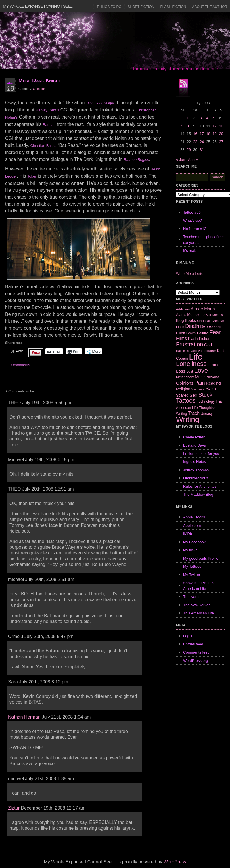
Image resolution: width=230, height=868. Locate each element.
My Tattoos (192, 566)
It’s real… (191, 251)
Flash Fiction (173, 7)
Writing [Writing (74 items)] (188, 419)
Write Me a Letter (190, 274)
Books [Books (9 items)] (190, 320)
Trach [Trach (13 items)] (194, 413)
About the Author (210, 7)
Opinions (39, 89)
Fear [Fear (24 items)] (215, 332)
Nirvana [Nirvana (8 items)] (213, 377)
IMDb (188, 534)
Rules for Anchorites (200, 486)
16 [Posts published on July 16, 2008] (195, 134)
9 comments (20, 365)
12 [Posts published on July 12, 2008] (214, 126)
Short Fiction (141, 7)
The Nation (192, 597)
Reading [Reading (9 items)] (213, 383)
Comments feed (196, 652)
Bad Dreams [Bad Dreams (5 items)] (214, 315)
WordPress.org (195, 661)
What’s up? (192, 220)
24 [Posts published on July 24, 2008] (202, 142)
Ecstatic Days (194, 445)
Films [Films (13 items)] (181, 338)
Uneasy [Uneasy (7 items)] (207, 414)
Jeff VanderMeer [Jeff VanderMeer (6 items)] (204, 351)
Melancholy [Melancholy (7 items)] (185, 377)
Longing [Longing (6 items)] (214, 365)
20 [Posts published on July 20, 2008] (221, 134)
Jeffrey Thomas (196, 470)
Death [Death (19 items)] (192, 326)
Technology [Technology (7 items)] (206, 402)
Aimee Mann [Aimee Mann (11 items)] (203, 309)
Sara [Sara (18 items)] (211, 389)
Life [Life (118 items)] (196, 357)
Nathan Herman (24, 717)
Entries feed (193, 644)
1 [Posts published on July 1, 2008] (188, 118)
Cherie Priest (194, 437)
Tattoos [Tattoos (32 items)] (186, 401)
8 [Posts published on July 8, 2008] (188, 126)
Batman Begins (136, 160)
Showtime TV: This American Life (199, 586)
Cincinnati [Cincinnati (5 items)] (204, 321)
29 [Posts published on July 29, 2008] (189, 150)
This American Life (199, 613)
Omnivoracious (196, 478)
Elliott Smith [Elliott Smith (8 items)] (186, 333)
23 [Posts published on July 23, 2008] (195, 142)
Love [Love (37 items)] (201, 370)
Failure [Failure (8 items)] (203, 333)
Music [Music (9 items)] (200, 377)
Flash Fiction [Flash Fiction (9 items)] (199, 339)
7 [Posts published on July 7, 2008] (181, 126)
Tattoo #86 (192, 212)
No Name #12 (195, 229)
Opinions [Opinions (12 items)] (185, 383)
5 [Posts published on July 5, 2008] (213, 118)
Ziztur (14, 808)
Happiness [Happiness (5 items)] (183, 351)
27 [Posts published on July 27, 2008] (221, 142)
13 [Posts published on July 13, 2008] (221, 126)
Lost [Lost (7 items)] (190, 371)
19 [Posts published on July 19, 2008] (214, 134)
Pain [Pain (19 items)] (200, 383)
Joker (32, 176)
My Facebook (194, 542)
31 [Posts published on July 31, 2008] (202, 150)
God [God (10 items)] (208, 345)
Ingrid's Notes (194, 462)
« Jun (181, 160)
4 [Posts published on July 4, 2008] (207, 118)
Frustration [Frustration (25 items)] (189, 344)
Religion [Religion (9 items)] (183, 389)
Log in (188, 636)
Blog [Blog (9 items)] (180, 320)
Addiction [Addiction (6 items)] (183, 309)
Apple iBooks (194, 517)
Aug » (193, 160)
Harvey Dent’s (47, 110)
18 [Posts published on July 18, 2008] (208, 134)
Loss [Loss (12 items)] (181, 371)
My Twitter (192, 575)
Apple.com (192, 526)
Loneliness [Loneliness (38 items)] (191, 364)
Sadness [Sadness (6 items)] (198, 389)
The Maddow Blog (198, 494)
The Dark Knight (101, 103)
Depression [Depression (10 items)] (211, 326)
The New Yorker (197, 605)
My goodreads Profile (201, 558)
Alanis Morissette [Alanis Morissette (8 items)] (190, 315)
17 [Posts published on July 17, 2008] (202, 134)
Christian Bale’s (43, 146)
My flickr (190, 550)
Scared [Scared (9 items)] (182, 395)
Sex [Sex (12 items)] (193, 395)
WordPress (175, 862)
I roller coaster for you (201, 454)
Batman (49, 125)
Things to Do (109, 7)
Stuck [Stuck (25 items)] (205, 395)
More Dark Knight (40, 81)
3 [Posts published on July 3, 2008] (201, 118)
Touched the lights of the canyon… (203, 240)
